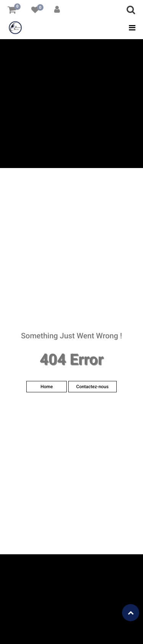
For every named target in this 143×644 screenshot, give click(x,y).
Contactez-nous (92, 387)
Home (47, 387)
